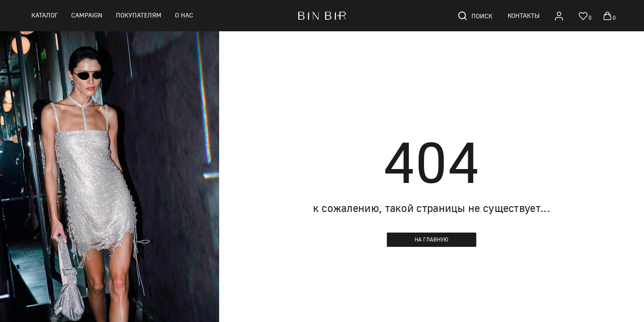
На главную (432, 239)
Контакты (524, 15)
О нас (184, 15)
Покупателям (139, 15)
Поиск (475, 16)
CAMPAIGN (87, 15)
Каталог (44, 15)
